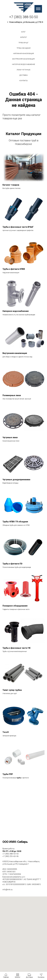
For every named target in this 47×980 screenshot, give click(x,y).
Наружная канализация (23, 53)
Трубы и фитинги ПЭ (12, 564)
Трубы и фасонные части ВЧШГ (18, 227)
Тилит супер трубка (12, 690)
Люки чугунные (23, 70)
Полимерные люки (12, 395)
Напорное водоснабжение (23, 64)
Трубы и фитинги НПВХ (14, 269)
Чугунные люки (10, 437)
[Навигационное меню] (38, 9)
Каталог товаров (11, 185)
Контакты (24, 81)
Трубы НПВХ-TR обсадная (15, 522)
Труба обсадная (24, 48)
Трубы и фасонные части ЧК (16, 648)
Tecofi (6, 732)
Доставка (23, 75)
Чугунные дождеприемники (16, 480)
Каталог (24, 37)
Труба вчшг (23, 43)
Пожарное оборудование (15, 606)
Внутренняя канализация (23, 59)
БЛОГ (23, 32)
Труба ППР (8, 774)
